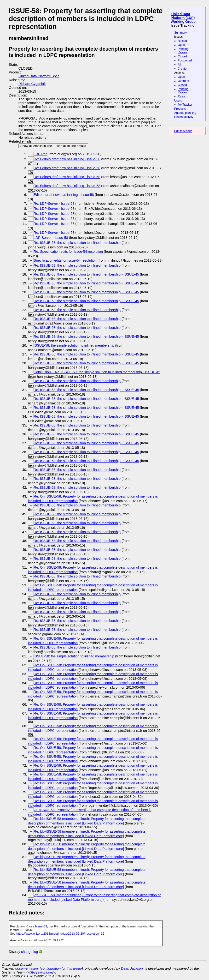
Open (181, 45)
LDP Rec (41, 154)
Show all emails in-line (36, 146)
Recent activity (184, 117)
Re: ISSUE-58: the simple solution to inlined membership (77, 243)
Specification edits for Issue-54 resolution (65, 260)
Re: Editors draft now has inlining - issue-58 (67, 159)
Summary (180, 33)
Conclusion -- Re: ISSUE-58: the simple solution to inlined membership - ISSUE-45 (97, 372)
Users (178, 101)
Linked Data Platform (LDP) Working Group (183, 18)
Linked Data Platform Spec (39, 76)
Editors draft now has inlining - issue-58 (64, 195)
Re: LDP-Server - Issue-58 (54, 204)
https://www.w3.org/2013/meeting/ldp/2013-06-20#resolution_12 (60, 934)
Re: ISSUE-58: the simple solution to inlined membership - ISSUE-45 (86, 274)
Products (180, 109)
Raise (182, 96)
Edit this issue (183, 131)
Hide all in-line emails (71, 146)
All (180, 65)
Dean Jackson (132, 968)
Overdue (183, 81)
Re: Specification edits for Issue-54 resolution (68, 252)
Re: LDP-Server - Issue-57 (54, 219)
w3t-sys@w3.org (40, 972)
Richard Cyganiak (32, 84)
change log (29, 952)
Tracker (185, 105)
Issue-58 (41, 926)
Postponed (185, 60)
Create (182, 69)
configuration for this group (61, 968)
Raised (182, 41)
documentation (27, 968)
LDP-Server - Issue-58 (51, 238)
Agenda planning (185, 113)
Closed (182, 56)
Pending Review (183, 51)
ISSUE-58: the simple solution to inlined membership (74, 345)
